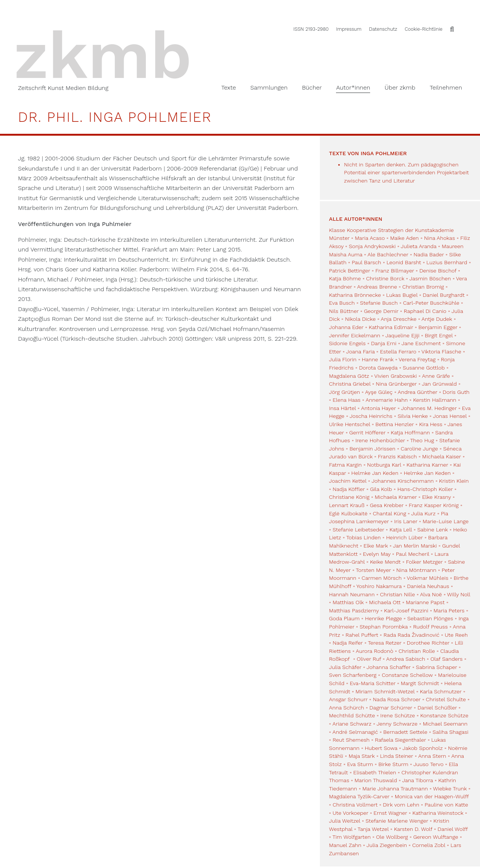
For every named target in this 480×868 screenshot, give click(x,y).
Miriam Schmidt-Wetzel (385, 691)
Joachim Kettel (348, 481)
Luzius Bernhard (447, 262)
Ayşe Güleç (379, 392)
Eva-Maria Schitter (373, 683)
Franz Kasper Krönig (434, 505)
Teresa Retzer (385, 643)
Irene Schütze (397, 715)
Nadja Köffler (349, 489)
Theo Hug (422, 440)
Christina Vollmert (355, 805)
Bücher (312, 88)
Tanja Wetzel (373, 829)
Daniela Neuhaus (428, 586)
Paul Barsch (367, 262)
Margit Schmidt (420, 683)
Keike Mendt (385, 562)
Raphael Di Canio (425, 311)
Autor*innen (353, 88)
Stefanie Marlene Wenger (397, 821)
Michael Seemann (445, 724)
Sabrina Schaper (436, 667)
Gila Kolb (381, 489)
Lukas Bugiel (402, 295)
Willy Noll (459, 594)
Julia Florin (343, 359)
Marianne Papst (425, 602)
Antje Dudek (437, 319)
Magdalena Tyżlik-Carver (359, 796)
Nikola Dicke (360, 319)
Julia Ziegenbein (387, 845)
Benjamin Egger (438, 327)
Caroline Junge (419, 449)
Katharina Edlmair (391, 327)
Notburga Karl (384, 465)
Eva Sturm (360, 764)
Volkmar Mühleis (428, 578)
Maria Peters (449, 611)
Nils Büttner (344, 311)
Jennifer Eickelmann (355, 335)
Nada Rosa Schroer (397, 699)
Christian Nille (397, 594)
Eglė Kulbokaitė (348, 513)
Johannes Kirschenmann (403, 481)
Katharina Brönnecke (355, 295)
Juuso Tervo (428, 764)
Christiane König (349, 497)
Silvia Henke (412, 416)
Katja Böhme (345, 278)
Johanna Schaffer (388, 667)
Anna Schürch (346, 708)
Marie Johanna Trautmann (395, 789)
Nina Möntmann (416, 570)
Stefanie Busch (379, 303)
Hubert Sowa (381, 748)
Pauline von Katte (446, 805)
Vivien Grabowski (395, 376)
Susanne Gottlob (424, 368)
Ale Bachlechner (388, 254)
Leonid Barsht (404, 262)
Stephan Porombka (384, 627)
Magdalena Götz (349, 376)
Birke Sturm (393, 764)
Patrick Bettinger (349, 271)
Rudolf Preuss (430, 627)
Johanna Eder (346, 327)
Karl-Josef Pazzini (406, 611)
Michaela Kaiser (442, 456)
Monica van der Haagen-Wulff (431, 796)
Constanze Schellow (407, 675)
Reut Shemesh (351, 740)
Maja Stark (361, 756)
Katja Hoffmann (410, 433)
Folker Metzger (424, 562)
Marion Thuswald (376, 780)
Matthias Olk (348, 602)
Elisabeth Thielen (375, 772)
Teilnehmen (446, 88)
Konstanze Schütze (444, 715)
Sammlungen (269, 88)
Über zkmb (400, 88)
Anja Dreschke (398, 319)
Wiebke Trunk (450, 789)
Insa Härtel (342, 408)
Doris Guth (456, 392)
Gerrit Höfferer (367, 433)
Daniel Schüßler (437, 708)
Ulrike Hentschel (349, 424)
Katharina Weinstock (438, 813)
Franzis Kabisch (397, 456)
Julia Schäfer (345, 667)
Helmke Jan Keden (375, 473)
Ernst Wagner (390, 813)
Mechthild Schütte (352, 715)
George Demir (381, 311)
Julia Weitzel (344, 821)
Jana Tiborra (417, 780)
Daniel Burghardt (444, 295)
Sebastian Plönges (430, 618)
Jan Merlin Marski (415, 546)
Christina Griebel (350, 384)
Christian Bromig (423, 287)
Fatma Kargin (345, 465)
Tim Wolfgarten (352, 837)
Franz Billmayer (395, 271)
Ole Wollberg (392, 837)
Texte (229, 88)
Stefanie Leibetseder (358, 530)
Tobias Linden (363, 537)
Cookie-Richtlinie (424, 29)
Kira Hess (430, 424)
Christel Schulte (446, 699)
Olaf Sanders (447, 659)
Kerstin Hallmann (434, 400)
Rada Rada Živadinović (411, 635)
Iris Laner (406, 521)
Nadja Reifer (348, 643)
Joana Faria (360, 352)
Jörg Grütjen (344, 392)
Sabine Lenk (433, 530)
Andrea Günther (418, 392)
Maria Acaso (370, 238)
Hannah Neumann (352, 594)
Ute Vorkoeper (350, 813)
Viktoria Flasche (441, 352)
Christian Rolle (417, 651)
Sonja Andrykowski (372, 246)
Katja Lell (400, 530)
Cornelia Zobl (429, 845)
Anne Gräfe (436, 376)
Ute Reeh (456, 635)
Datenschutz (383, 29)
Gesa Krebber (387, 505)
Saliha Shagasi (451, 732)
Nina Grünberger (396, 384)
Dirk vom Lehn (401, 805)
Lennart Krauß (347, 505)
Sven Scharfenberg (352, 675)
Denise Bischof (438, 271)
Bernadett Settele (405, 732)
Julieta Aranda (419, 246)
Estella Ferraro (398, 352)
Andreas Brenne (377, 287)
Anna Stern (432, 756)
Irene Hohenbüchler (380, 440)
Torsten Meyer (373, 570)
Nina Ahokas (439, 238)
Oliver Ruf (369, 659)
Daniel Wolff (453, 829)
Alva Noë (431, 594)
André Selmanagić (355, 732)
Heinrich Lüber (404, 537)
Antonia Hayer (379, 408)
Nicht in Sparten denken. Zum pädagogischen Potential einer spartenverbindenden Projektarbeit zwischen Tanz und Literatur (406, 173)
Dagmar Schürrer (391, 708)
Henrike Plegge (383, 618)
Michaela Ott (385, 602)
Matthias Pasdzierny (354, 611)
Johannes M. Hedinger (429, 408)
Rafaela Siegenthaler (400, 740)
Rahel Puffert (362, 635)
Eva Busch (343, 303)
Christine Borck (385, 278)
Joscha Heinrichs (371, 416)
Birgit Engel (439, 335)
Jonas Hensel (450, 416)
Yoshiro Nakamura (379, 586)
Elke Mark (376, 546)
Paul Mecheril (412, 554)
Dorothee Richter (428, 643)
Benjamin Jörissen (373, 449)
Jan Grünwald (439, 384)
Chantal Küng (389, 513)
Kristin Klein (454, 481)
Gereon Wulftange (436, 837)
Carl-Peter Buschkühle (431, 303)
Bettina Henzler (394, 424)
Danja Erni (384, 343)
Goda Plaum (344, 618)
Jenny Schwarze (397, 724)
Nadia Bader (429, 254)
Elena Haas (346, 400)
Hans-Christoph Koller (425, 489)
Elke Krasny (436, 497)
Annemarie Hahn (387, 400)
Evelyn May (377, 554)
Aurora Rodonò (375, 651)
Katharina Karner (427, 465)
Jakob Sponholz (422, 748)
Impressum (349, 29)
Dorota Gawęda (378, 368)
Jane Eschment (421, 343)
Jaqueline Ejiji (403, 335)
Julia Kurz (424, 513)
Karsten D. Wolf (413, 829)
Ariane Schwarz (352, 724)
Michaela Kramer (396, 497)
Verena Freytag (417, 359)
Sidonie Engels (347, 343)
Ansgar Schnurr (348, 699)
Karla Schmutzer (441, 691)
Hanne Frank (378, 359)
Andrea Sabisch (406, 659)
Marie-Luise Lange (446, 521)
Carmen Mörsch (382, 578)
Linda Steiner (396, 756)
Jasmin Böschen (430, 278)
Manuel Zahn (345, 845)
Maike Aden (404, 238)
